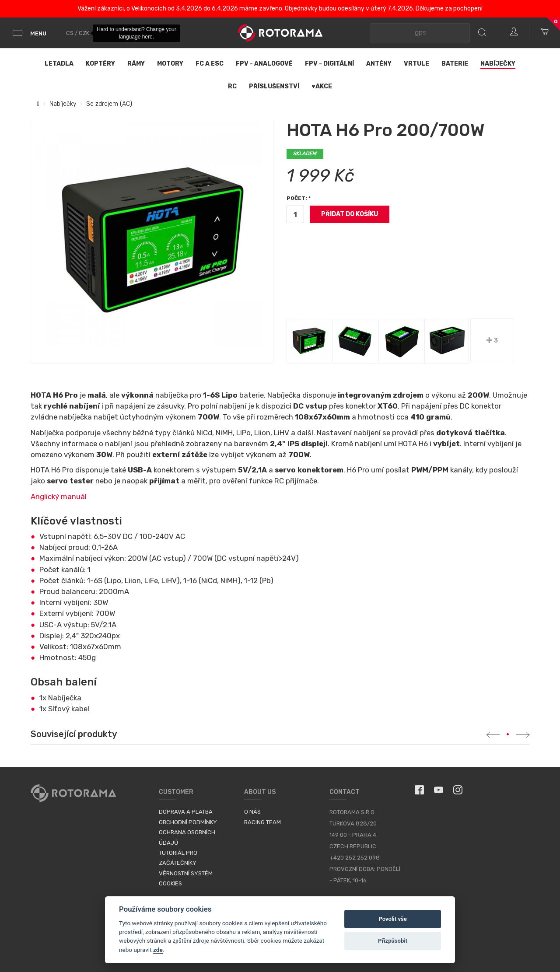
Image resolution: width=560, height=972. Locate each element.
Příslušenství (274, 86)
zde (158, 950)
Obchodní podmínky (188, 822)
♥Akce (322, 86)
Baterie (455, 64)
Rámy (136, 64)
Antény (379, 64)
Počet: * (299, 198)
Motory (170, 64)
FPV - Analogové (264, 64)
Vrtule (416, 64)
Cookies (170, 883)
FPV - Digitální (329, 64)
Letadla (59, 64)
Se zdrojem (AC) (109, 104)
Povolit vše (392, 919)
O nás (252, 812)
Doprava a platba (186, 812)
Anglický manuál (59, 496)
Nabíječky (498, 64)
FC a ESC (210, 64)
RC (232, 86)
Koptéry (100, 64)
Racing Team (262, 822)
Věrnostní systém (186, 873)
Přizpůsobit (393, 941)
